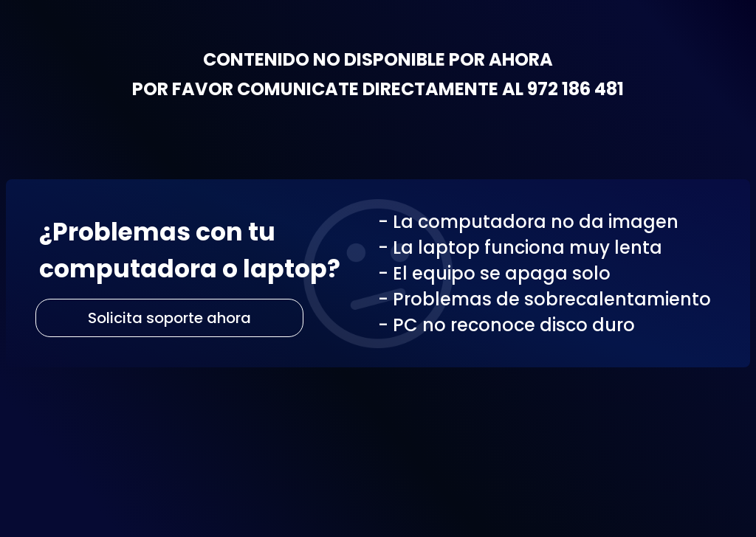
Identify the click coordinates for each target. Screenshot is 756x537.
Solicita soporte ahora (169, 318)
